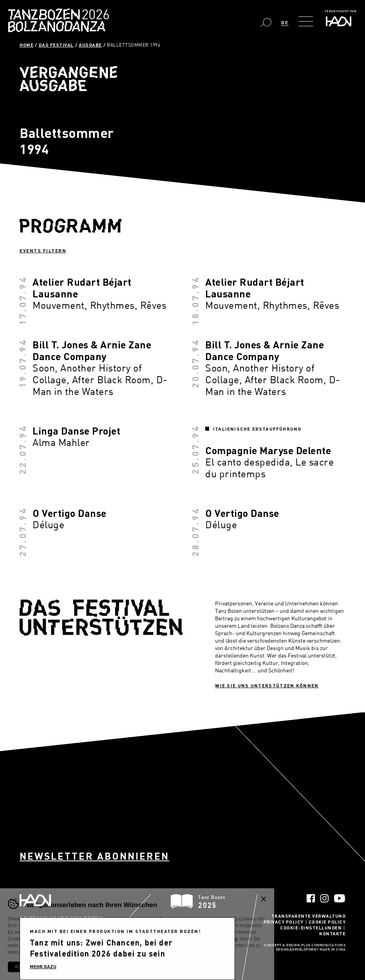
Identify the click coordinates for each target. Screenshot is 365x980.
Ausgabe (90, 45)
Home (26, 45)
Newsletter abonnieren (94, 856)
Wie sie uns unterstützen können (267, 685)
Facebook (311, 898)
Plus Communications (323, 946)
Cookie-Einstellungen (311, 927)
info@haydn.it (74, 940)
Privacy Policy (284, 922)
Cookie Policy (327, 922)
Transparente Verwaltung (309, 916)
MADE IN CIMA (332, 950)
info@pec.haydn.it (38, 946)
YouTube (340, 898)
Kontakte (332, 933)
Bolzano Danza (93, 15)
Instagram (324, 898)
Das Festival (56, 45)
